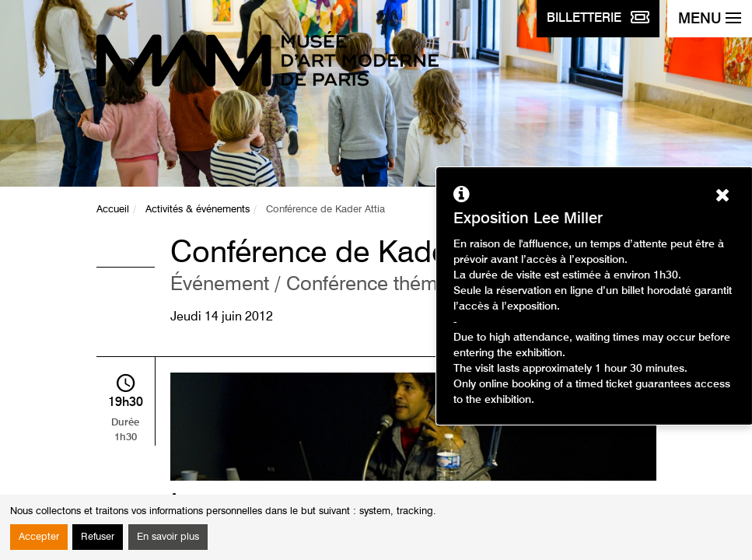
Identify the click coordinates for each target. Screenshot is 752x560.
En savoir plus (168, 537)
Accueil (113, 210)
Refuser (98, 537)
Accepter (39, 537)
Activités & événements (198, 210)
